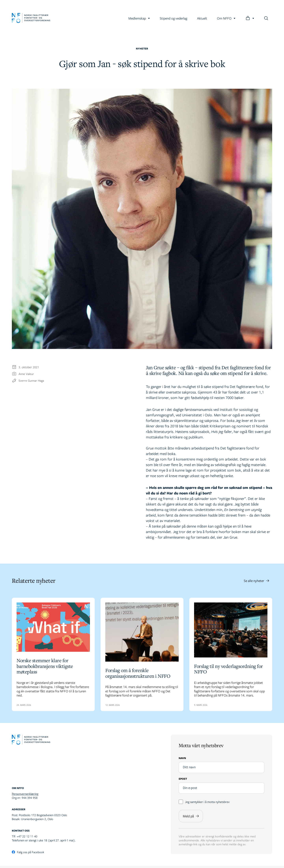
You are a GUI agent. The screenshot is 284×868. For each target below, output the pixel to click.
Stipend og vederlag (173, 18)
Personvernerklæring (25, 796)
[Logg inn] (250, 18)
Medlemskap (139, 18)
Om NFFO (226, 18)
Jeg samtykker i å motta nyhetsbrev (204, 804)
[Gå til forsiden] (31, 18)
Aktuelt (202, 18)
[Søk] (266, 18)
